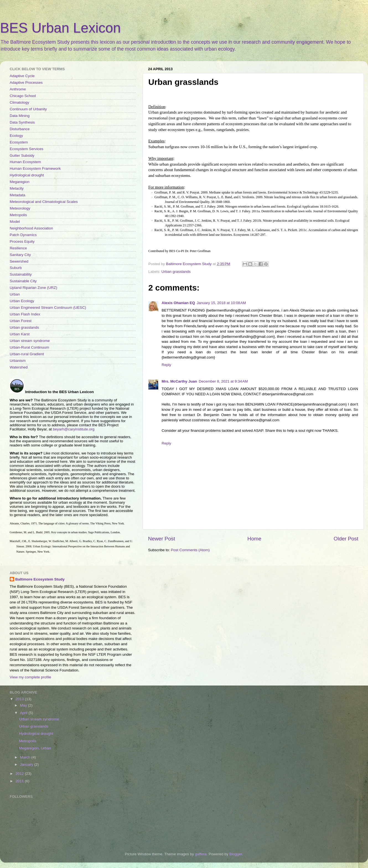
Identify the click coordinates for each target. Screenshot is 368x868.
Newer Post (162, 539)
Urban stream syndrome (30, 341)
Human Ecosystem (25, 162)
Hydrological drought (27, 175)
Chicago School (23, 96)
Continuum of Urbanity (28, 109)
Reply (166, 365)
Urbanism (18, 361)
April (24, 713)
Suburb (16, 268)
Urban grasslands (176, 272)
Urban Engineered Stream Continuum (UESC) (48, 308)
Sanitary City (20, 255)
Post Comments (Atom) (190, 550)
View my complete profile (30, 677)
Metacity (17, 188)
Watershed (19, 367)
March (26, 757)
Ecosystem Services (27, 149)
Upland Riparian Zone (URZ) (33, 288)
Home (254, 539)
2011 (20, 781)
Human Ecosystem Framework (35, 168)
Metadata (17, 195)
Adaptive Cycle (22, 76)
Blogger (236, 854)
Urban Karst (20, 334)
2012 (20, 774)
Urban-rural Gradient (27, 354)
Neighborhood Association (31, 228)
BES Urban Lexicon (60, 28)
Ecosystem (19, 142)
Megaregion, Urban (35, 748)
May (24, 705)
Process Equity (22, 241)
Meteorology (20, 208)
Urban (15, 294)
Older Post (346, 539)
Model (15, 222)
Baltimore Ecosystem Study (40, 579)
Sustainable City (23, 281)
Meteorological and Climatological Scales (44, 202)
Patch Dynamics (23, 235)
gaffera (201, 854)
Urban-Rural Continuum (29, 347)
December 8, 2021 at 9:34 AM (223, 381)
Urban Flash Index (25, 314)
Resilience (18, 248)
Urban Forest (21, 321)
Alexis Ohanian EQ (178, 303)
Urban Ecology (22, 301)
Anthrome (18, 89)
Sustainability (21, 274)
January (27, 764)
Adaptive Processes (26, 83)
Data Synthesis (22, 122)
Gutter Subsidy (22, 155)
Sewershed (19, 261)
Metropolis (18, 215)
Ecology (16, 136)
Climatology (20, 102)
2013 (20, 699)
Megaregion (20, 182)
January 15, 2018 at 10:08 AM (221, 303)
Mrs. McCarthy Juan (179, 381)
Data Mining (20, 116)
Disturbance (20, 129)
